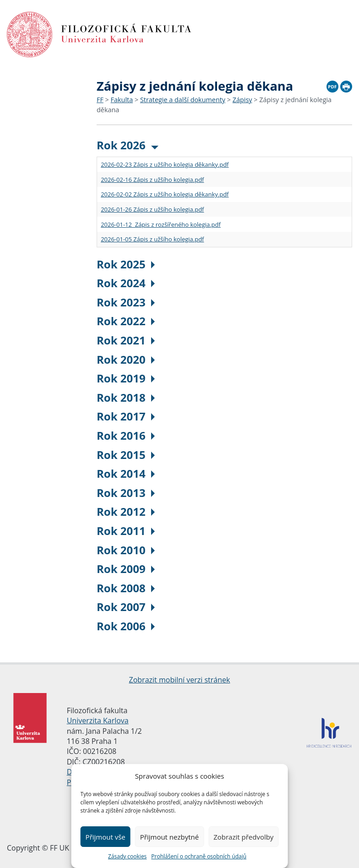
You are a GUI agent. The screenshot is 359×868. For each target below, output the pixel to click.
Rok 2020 (126, 359)
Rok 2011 (126, 531)
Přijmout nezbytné (169, 837)
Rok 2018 (126, 397)
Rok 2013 (126, 493)
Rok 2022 (126, 321)
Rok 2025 (126, 264)
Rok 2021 (126, 340)
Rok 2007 (126, 607)
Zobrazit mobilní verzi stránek (180, 680)
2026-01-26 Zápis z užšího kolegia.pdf (152, 209)
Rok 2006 (126, 626)
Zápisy (242, 100)
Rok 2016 (126, 435)
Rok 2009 (126, 569)
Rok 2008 (126, 588)
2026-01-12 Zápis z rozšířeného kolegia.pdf (161, 224)
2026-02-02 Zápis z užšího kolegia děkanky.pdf (165, 194)
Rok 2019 (126, 378)
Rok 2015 (126, 455)
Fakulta (122, 100)
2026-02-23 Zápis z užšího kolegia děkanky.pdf (165, 164)
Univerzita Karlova (98, 721)
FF (100, 100)
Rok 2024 (126, 283)
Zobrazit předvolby (243, 837)
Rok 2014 (126, 473)
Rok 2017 (126, 416)
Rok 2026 (128, 145)
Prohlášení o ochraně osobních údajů (199, 856)
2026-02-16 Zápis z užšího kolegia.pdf (152, 180)
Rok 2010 (126, 550)
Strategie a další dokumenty (183, 100)
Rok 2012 (126, 511)
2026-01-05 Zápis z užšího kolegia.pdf (152, 239)
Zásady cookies (127, 856)
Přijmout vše (106, 837)
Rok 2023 (126, 302)
